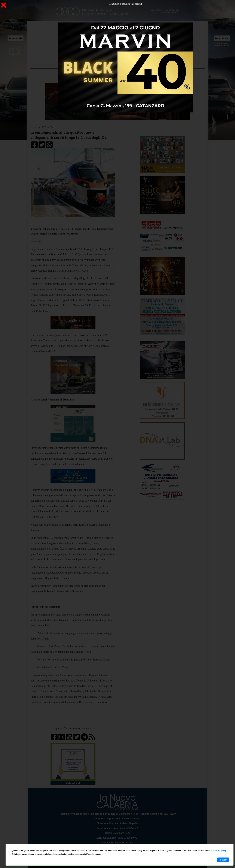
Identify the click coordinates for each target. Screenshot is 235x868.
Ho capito (223, 860)
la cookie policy (220, 851)
